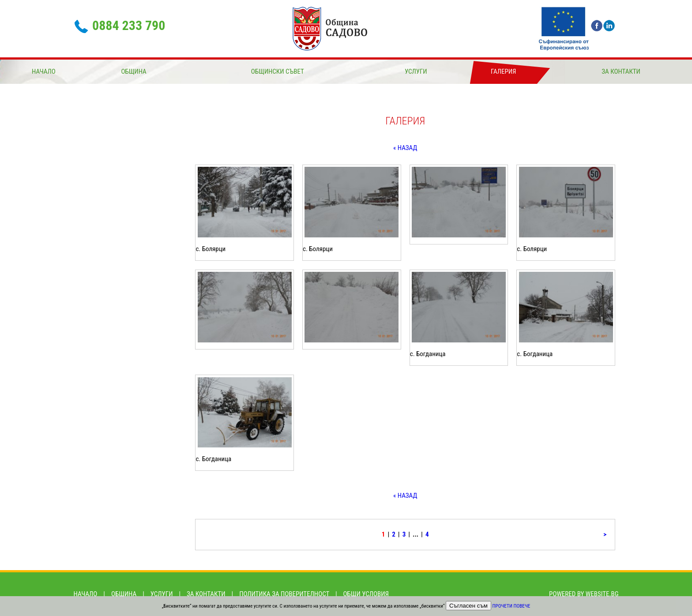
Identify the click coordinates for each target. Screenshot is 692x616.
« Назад (405, 148)
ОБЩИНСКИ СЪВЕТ (278, 71)
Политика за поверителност (284, 594)
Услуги (416, 71)
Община (134, 71)
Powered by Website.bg (584, 594)
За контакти (621, 71)
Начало (44, 71)
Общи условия (366, 594)
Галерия (503, 71)
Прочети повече (511, 606)
